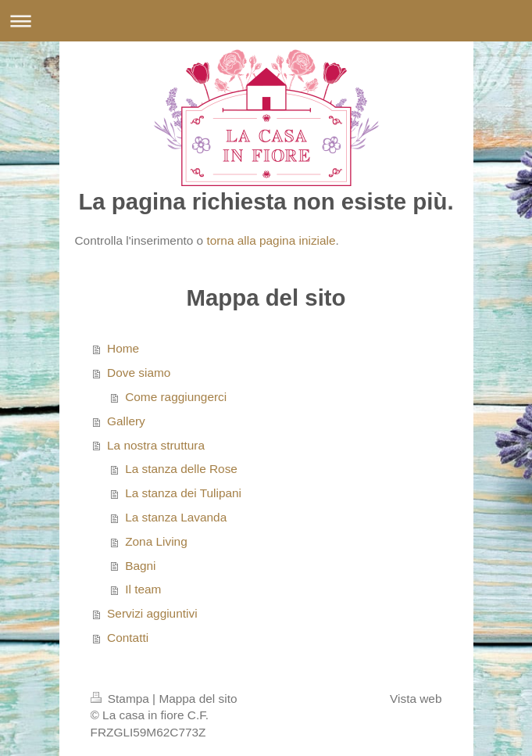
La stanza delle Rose (181, 469)
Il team (143, 589)
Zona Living (156, 541)
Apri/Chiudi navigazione (266, 21)
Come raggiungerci (176, 397)
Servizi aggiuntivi (152, 613)
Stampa (122, 699)
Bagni (140, 566)
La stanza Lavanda (176, 517)
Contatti (128, 638)
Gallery (126, 421)
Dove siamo (139, 373)
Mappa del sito (198, 699)
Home (123, 348)
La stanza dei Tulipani (183, 493)
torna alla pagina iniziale (271, 240)
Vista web (416, 699)
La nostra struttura (156, 445)
